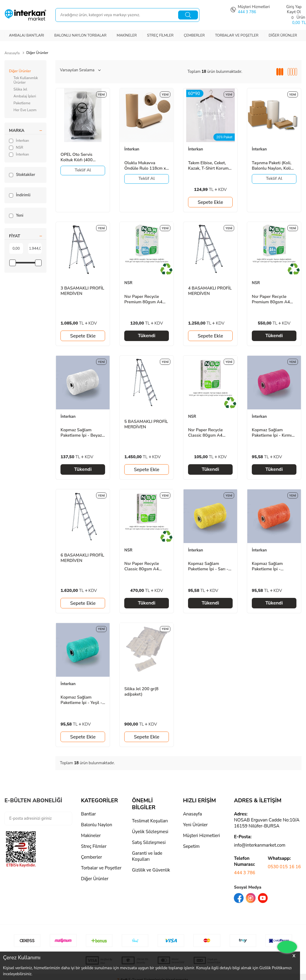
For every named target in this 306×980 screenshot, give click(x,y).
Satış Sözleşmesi (149, 842)
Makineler (127, 35)
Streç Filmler (160, 35)
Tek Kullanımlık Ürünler (26, 80)
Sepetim (191, 846)
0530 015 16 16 (284, 867)
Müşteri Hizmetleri (201, 836)
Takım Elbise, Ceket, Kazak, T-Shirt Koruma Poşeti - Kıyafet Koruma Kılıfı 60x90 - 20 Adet (209, 166)
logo (187, 857)
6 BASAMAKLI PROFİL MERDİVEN (82, 558)
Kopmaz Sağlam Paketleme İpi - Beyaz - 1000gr (83, 433)
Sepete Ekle (210, 202)
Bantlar (89, 814)
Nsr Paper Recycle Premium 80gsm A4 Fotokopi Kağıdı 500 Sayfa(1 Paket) (143, 299)
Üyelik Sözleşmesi (150, 832)
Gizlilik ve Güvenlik (151, 870)
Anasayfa (12, 53)
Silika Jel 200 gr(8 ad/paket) (141, 692)
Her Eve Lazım (25, 110)
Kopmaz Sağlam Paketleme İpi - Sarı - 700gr (208, 566)
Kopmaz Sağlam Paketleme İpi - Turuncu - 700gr (267, 566)
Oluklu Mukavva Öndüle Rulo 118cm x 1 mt (145, 166)
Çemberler (194, 35)
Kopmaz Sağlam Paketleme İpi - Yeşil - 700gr (81, 700)
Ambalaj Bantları (26, 35)
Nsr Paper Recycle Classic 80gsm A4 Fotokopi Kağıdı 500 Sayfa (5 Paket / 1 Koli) (146, 566)
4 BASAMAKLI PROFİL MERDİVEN (210, 291)
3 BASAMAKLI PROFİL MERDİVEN (82, 291)
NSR (16, 147)
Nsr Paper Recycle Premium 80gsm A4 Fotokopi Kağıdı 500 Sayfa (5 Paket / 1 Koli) (274, 299)
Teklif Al (83, 170)
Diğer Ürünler (283, 35)
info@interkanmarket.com (260, 845)
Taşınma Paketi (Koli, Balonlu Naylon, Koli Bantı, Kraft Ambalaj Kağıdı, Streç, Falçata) (272, 166)
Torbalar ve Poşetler (237, 35)
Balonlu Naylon (97, 825)
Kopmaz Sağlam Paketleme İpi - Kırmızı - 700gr (273, 433)
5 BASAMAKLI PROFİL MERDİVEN (146, 424)
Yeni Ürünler (195, 825)
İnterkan (19, 141)
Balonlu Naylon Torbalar (80, 35)
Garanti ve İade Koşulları (147, 856)
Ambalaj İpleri (25, 96)
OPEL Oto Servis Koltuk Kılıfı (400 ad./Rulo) (76, 157)
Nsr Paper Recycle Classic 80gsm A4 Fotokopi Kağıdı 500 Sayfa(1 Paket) (207, 433)
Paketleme (22, 103)
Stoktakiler (22, 175)
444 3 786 (244, 873)
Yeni (16, 215)
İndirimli (20, 195)
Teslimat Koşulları (150, 821)
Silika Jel (20, 89)
